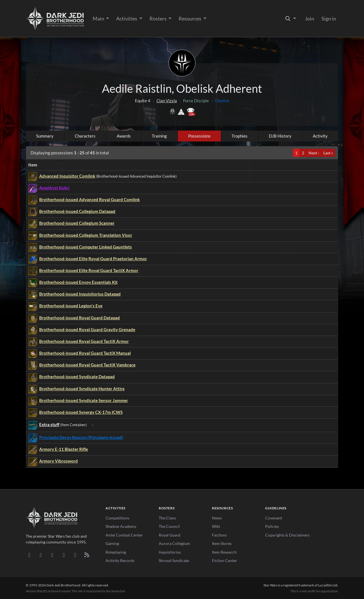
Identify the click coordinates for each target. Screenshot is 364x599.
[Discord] (29, 555)
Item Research (224, 552)
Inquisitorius (170, 552)
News (217, 518)
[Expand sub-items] (93, 425)
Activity (320, 136)
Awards (124, 136)
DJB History (280, 136)
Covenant (274, 518)
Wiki (216, 526)
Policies (272, 526)
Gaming (112, 543)
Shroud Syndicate (174, 560)
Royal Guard (170, 535)
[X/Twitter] (75, 555)
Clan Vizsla (167, 101)
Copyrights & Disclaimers (287, 535)
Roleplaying (116, 552)
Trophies (240, 136)
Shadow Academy (121, 526)
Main (99, 18)
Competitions (117, 518)
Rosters (158, 18)
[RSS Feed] (87, 555)
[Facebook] (52, 555)
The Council (169, 526)
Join (310, 18)
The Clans (167, 518)
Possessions (199, 136)
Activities (127, 18)
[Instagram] (64, 555)
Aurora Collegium (174, 543)
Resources (190, 18)
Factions (219, 535)
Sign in (329, 18)
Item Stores (222, 543)
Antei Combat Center (124, 535)
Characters (85, 136)
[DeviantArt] (41, 555)
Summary (45, 136)
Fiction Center (225, 560)
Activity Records (120, 560)
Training (159, 136)
